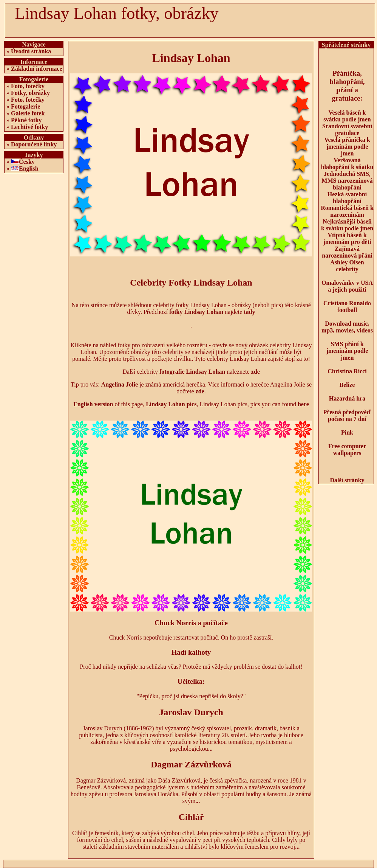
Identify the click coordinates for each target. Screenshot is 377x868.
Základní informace (37, 69)
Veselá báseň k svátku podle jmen (347, 116)
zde (256, 372)
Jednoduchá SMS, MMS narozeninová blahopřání (347, 181)
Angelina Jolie (120, 384)
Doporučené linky (34, 144)
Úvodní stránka (31, 51)
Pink (347, 432)
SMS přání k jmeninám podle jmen (347, 351)
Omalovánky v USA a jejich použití (347, 286)
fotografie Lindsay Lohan (192, 372)
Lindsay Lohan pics (171, 404)
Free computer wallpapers (347, 450)
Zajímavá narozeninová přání (347, 252)
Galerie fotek (28, 113)
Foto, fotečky (28, 86)
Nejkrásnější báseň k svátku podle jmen (347, 225)
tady (249, 312)
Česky (27, 162)
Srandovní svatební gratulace (347, 130)
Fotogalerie (25, 106)
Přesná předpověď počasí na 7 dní (347, 415)
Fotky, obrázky (30, 93)
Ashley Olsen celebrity (347, 266)
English (29, 168)
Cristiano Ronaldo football (347, 307)
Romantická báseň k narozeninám (347, 211)
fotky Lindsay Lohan (196, 312)
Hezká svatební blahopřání (347, 198)
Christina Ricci (347, 371)
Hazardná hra (347, 398)
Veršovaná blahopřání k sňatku (347, 164)
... (210, 749)
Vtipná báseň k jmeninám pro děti (347, 238)
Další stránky (347, 480)
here (303, 404)
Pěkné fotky (26, 120)
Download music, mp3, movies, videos (347, 327)
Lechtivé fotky (29, 127)
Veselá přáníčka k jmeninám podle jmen (347, 147)
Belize (347, 385)
